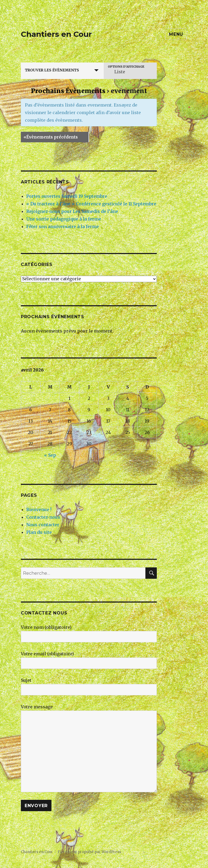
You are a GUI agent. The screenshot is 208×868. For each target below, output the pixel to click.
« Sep (50, 455)
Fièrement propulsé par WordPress (89, 852)
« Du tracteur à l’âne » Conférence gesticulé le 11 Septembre (91, 204)
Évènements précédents (51, 137)
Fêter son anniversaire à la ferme (63, 226)
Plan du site (39, 532)
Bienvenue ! (39, 509)
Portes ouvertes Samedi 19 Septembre (67, 196)
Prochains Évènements (68, 91)
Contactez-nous (43, 517)
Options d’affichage (126, 67)
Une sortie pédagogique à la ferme (64, 219)
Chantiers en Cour (56, 34)
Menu (176, 34)
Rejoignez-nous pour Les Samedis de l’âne (72, 211)
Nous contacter (43, 525)
